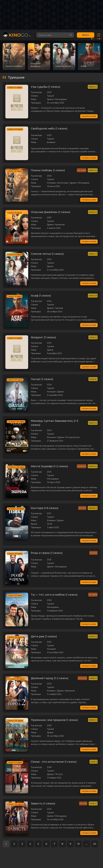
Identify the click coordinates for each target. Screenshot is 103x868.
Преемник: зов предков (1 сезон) (54, 720)
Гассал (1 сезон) (42, 379)
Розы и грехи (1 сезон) (47, 553)
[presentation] (93, 38)
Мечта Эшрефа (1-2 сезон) (49, 466)
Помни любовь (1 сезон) (48, 170)
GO (20, 35)
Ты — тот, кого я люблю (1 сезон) (54, 595)
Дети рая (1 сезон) (44, 636)
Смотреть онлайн (89, 116)
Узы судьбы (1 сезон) (46, 87)
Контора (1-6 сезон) (45, 508)
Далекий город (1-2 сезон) (50, 678)
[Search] (71, 35)
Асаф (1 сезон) (41, 296)
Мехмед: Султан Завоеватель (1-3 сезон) (55, 423)
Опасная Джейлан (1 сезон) (51, 212)
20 (95, 844)
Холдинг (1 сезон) (43, 337)
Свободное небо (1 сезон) (49, 129)
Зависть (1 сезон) (43, 803)
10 (78, 844)
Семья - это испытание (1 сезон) (54, 762)
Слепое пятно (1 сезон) (47, 254)
